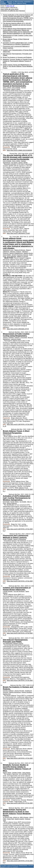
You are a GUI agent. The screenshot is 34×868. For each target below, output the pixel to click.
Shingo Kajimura (12, 503)
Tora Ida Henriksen (19, 591)
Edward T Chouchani (21, 338)
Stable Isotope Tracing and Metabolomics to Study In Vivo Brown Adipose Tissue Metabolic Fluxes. (18, 66)
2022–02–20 (10, 6)
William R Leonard (23, 256)
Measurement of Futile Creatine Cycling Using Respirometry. (16, 335)
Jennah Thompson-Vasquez (20, 255)
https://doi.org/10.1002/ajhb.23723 (18, 329)
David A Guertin (19, 819)
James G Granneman (20, 539)
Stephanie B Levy (8, 250)
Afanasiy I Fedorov (16, 252)
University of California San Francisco (13, 11)
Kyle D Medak (16, 88)
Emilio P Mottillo (8, 539)
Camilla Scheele (8, 591)
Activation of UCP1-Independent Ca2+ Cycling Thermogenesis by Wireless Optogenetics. (18, 44)
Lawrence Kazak (16, 339)
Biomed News (10, 2)
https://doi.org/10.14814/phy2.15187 (18, 233)
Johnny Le (16, 817)
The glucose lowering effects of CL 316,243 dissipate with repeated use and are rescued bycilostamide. (17, 25)
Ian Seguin (14, 163)
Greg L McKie (7, 88)
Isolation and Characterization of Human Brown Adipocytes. (17, 589)
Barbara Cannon (18, 643)
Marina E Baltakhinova (16, 253)
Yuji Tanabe (23, 502)
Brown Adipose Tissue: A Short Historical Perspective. (16, 432)
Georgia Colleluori (8, 691)
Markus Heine (7, 773)
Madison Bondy (28, 253)
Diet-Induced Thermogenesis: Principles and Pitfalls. (15, 641)
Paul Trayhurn (7, 435)
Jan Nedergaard (8, 643)
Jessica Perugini (19, 691)
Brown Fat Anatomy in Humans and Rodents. (17, 57)
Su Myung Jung (8, 817)
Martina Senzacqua (15, 692)
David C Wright (16, 89)
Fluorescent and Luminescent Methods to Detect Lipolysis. (16, 536)
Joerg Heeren (26, 773)
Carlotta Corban (17, 773)
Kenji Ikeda (6, 502)
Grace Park (11, 819)
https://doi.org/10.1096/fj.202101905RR (19, 150)
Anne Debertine (12, 256)
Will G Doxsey (24, 817)
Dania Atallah (7, 255)
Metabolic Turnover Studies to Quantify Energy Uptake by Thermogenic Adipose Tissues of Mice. (18, 61)
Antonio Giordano (27, 692)
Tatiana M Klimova (20, 250)
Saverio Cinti (7, 694)
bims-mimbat (3, 2)
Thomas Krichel (23, 865)
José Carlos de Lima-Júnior (10, 9)
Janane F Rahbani (8, 338)
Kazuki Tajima (14, 502)
